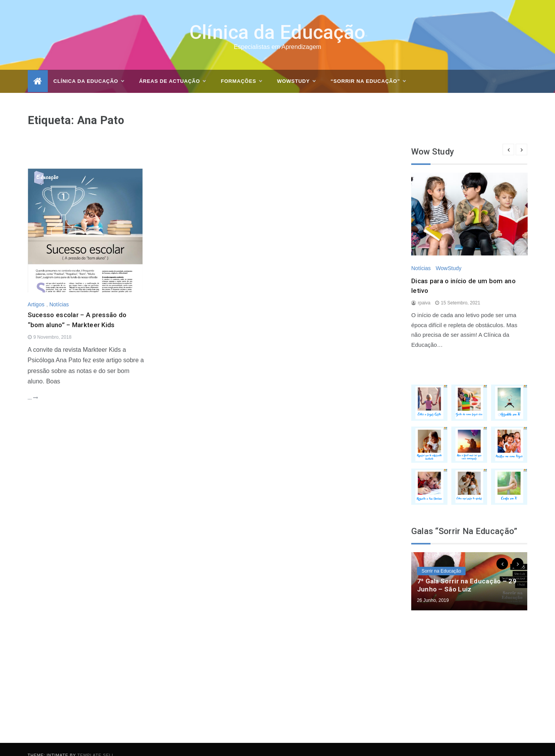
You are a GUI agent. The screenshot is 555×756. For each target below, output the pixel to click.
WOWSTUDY (296, 70)
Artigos (36, 293)
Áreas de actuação (172, 70)
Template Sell (96, 744)
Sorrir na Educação (441, 559)
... (33, 386)
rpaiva (424, 291)
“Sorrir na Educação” (368, 70)
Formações (241, 70)
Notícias (59, 293)
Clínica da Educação (278, 21)
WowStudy (448, 257)
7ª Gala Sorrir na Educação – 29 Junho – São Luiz (467, 573)
